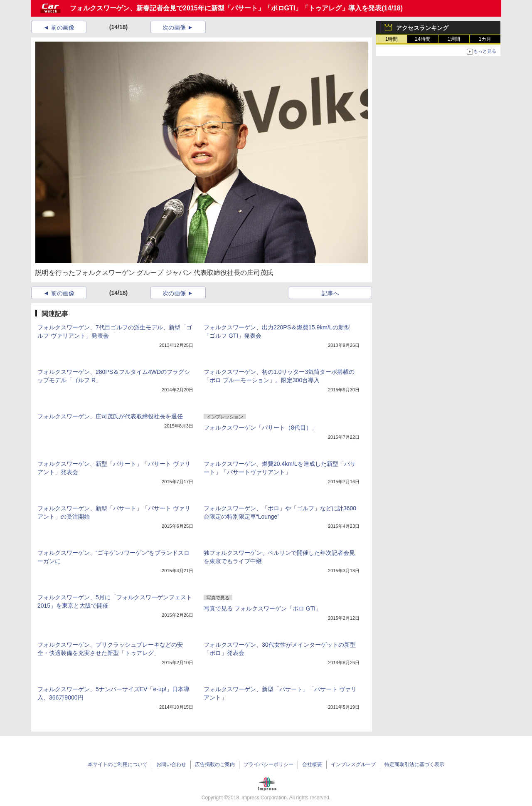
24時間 (422, 39)
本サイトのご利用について (118, 764)
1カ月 (485, 39)
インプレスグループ (353, 764)
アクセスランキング (422, 28)
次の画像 (174, 27)
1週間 (454, 39)
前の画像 (63, 27)
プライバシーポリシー (268, 764)
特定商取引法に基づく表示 (414, 764)
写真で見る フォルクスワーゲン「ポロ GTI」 (262, 608)
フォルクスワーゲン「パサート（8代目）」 (261, 428)
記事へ (330, 293)
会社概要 (312, 764)
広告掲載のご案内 (215, 764)
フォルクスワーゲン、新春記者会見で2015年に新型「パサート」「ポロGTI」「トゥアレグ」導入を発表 (226, 8)
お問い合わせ (171, 764)
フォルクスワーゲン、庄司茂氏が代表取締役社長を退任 (110, 416)
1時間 (392, 39)
